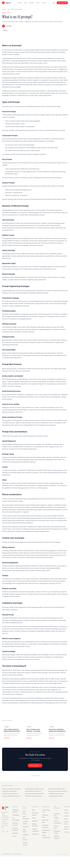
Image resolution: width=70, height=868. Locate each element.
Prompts (32, 3)
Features (20, 3)
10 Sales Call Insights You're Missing (11, 789)
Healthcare (26, 835)
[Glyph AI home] (6, 3)
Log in (54, 3)
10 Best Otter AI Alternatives (9, 791)
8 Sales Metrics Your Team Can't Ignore (33, 791)
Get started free (62, 3)
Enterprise (15, 833)
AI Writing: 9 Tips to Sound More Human (33, 796)
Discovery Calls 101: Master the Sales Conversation (35, 789)
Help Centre (35, 834)
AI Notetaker (16, 815)
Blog (26, 3)
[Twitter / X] (3, 831)
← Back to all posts (35, 776)
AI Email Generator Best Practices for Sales (58, 791)
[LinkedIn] (7, 831)
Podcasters (26, 827)
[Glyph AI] (5, 808)
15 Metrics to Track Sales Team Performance (10, 794)
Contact (66, 816)
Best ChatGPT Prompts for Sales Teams (56, 789)
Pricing (44, 3)
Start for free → (35, 765)
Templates (35, 821)
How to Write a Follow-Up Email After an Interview (35, 794)
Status (66, 819)
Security (66, 832)
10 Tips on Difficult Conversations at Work (11, 796)
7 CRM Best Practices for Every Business (56, 794)
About (66, 810)
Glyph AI (4, 9)
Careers (66, 813)
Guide (38, 3)
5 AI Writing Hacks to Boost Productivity (55, 796)
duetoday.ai (57, 810)
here (11, 557)
